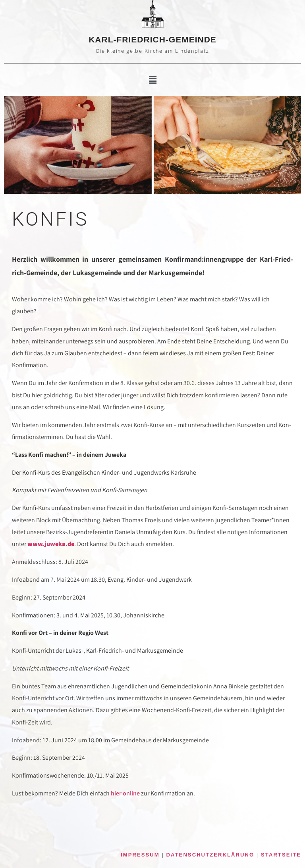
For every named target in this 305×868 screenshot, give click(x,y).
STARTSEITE (281, 855)
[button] (152, 80)
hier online (125, 793)
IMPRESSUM (140, 855)
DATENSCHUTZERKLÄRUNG (210, 855)
